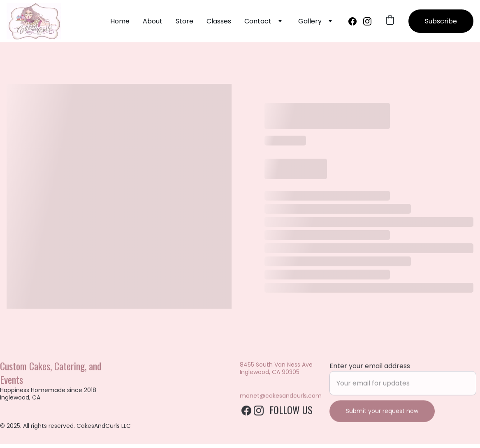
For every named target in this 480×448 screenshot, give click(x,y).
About (153, 21)
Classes (219, 21)
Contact (258, 21)
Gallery (310, 21)
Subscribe (441, 21)
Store (184, 21)
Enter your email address (370, 371)
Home (120, 21)
